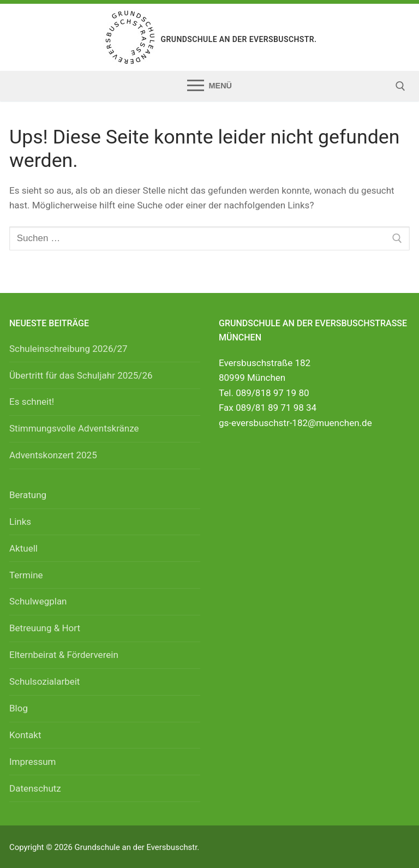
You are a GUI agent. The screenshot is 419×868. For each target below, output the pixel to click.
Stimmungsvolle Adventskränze (74, 428)
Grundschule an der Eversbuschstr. (239, 39)
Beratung (28, 495)
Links (20, 522)
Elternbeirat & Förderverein (64, 655)
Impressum (33, 762)
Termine (26, 575)
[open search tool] (400, 86)
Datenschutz (35, 788)
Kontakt (25, 735)
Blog (19, 708)
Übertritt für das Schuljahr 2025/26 (81, 375)
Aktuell (23, 548)
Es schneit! (32, 402)
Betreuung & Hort (45, 628)
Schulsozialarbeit (44, 681)
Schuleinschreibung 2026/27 (68, 349)
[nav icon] (209, 86)
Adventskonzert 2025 (53, 455)
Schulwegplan (38, 601)
